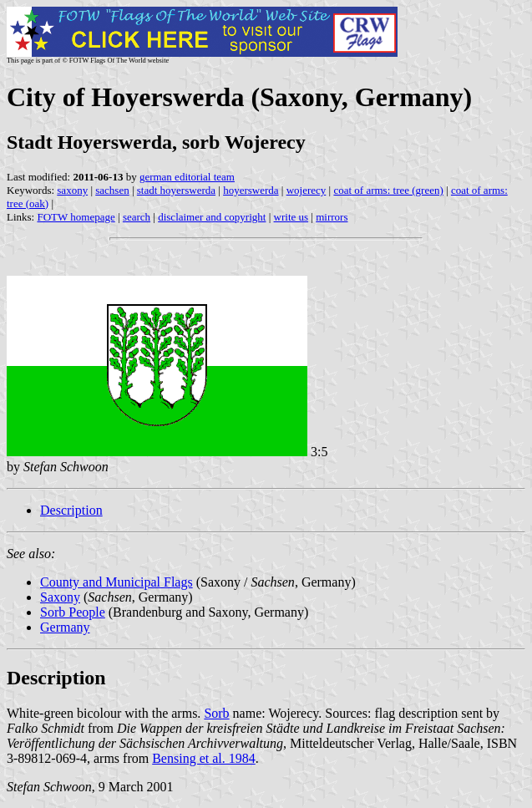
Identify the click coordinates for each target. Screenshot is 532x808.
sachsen (112, 190)
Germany (65, 627)
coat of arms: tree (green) (388, 190)
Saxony (60, 597)
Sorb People (73, 612)
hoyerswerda (251, 190)
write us (291, 217)
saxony (72, 190)
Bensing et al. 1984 (204, 758)
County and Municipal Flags (117, 582)
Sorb (216, 713)
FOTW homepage (76, 217)
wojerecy (307, 190)
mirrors (332, 217)
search (137, 217)
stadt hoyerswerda (176, 190)
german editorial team (187, 177)
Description (71, 510)
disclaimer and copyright (212, 217)
